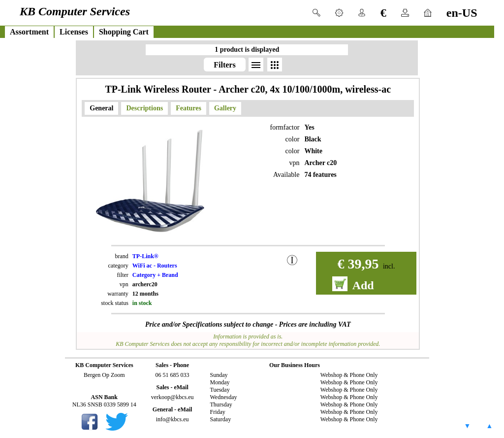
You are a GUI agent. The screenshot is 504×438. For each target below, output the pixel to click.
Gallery (225, 108)
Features (189, 108)
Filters (224, 65)
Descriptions (144, 108)
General (101, 108)
